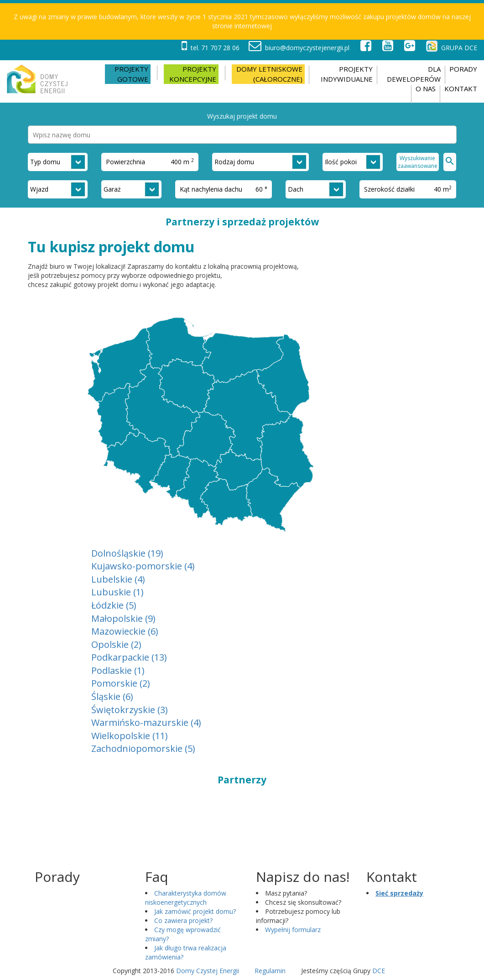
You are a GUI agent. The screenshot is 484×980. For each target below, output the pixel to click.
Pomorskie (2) (121, 683)
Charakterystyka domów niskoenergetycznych (186, 898)
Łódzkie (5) (114, 605)
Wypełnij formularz (293, 930)
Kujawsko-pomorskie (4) (143, 566)
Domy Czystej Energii (208, 971)
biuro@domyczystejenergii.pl (299, 48)
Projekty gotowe (131, 74)
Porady (463, 69)
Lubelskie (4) (118, 579)
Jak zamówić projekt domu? (195, 911)
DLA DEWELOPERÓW (414, 74)
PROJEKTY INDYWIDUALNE (347, 74)
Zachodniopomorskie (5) (143, 748)
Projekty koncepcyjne (193, 74)
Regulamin (270, 971)
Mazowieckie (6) (125, 631)
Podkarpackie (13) (129, 657)
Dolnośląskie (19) (127, 553)
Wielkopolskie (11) (130, 736)
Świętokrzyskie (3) (130, 710)
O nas (426, 89)
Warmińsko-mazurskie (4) (146, 722)
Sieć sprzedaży (399, 893)
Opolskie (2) (116, 644)
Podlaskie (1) (118, 670)
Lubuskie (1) (117, 592)
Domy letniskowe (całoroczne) (269, 74)
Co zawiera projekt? (183, 920)
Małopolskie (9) (123, 618)
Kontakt (461, 89)
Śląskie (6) (112, 696)
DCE (379, 971)
